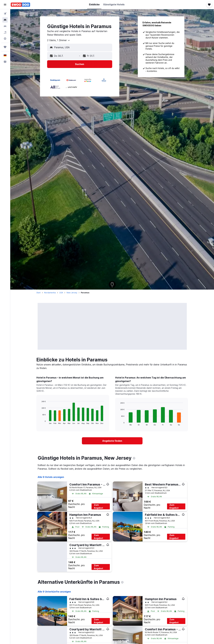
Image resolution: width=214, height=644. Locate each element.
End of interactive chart (40, 422)
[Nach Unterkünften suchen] (5, 20)
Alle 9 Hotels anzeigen (51, 477)
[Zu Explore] (5, 39)
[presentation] (134, 458)
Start (38, 293)
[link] (112, 441)
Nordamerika (50, 293)
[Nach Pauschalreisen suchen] (5, 32)
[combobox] (59, 40)
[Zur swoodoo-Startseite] (20, 5)
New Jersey (72, 293)
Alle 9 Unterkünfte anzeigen (54, 592)
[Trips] (5, 47)
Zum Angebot (98, 506)
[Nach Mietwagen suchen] (5, 26)
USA (61, 293)
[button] (5, 5)
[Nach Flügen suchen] (5, 14)
